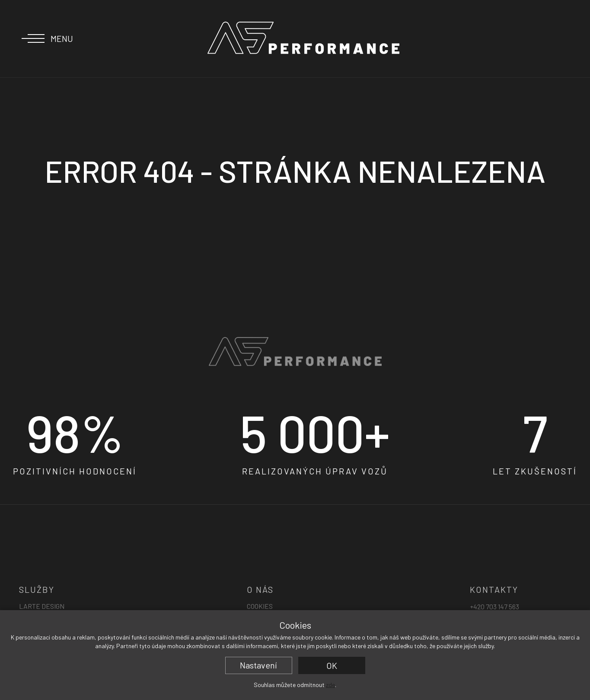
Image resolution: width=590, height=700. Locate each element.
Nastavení (258, 665)
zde (330, 685)
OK (332, 665)
